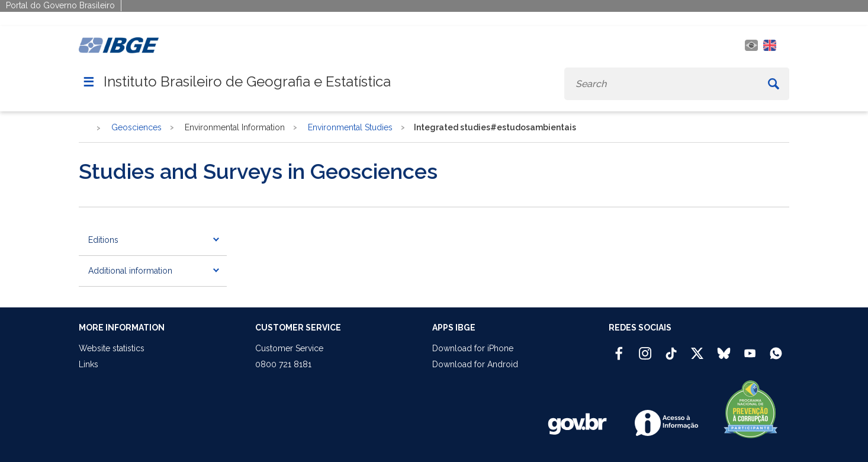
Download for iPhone (473, 348)
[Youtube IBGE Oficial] (750, 348)
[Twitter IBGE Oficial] (697, 353)
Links (89, 364)
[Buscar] (774, 84)
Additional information (130, 271)
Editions (103, 240)
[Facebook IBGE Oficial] (619, 348)
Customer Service (289, 348)
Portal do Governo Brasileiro (60, 5)
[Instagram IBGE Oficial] (645, 348)
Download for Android (475, 364)
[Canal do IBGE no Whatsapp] (776, 348)
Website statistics (112, 348)
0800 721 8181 (283, 364)
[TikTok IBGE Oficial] (671, 348)
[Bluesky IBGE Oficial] (724, 348)
